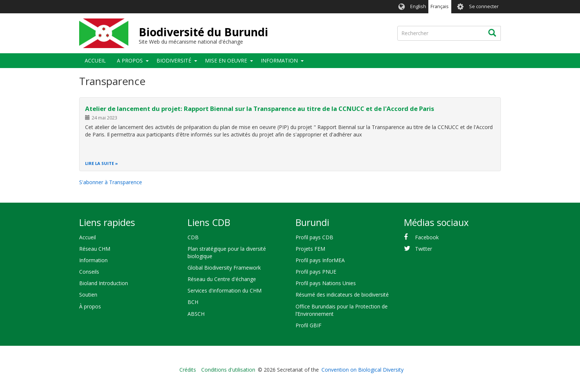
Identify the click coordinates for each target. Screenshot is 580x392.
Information (279, 60)
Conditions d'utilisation (228, 370)
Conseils (89, 272)
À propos (90, 306)
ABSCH (196, 314)
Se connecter (484, 6)
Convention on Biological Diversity (362, 370)
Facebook (427, 237)
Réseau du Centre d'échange (222, 279)
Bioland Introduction (104, 283)
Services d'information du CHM (225, 290)
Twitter (424, 249)
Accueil (95, 60)
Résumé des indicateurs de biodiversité (342, 295)
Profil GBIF (308, 325)
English (418, 6)
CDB (193, 237)
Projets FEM (310, 249)
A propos (130, 60)
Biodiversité (174, 60)
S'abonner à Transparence (111, 182)
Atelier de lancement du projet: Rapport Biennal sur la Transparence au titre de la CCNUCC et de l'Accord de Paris (260, 109)
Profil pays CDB (314, 237)
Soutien (88, 295)
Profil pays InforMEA (320, 260)
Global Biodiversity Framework (224, 268)
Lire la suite (100, 163)
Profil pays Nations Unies (326, 283)
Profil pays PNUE (316, 272)
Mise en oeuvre (226, 60)
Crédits (188, 370)
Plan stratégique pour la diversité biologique (227, 252)
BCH (193, 302)
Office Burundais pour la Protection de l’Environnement (342, 310)
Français (440, 6)
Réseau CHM (95, 249)
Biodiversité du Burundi (203, 32)
